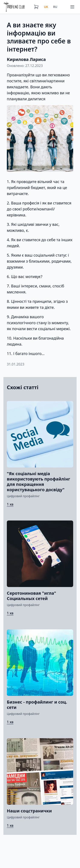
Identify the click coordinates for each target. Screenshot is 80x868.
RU (55, 7)
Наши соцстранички (29, 811)
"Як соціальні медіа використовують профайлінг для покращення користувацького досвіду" (39, 482)
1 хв (10, 504)
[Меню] (72, 7)
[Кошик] (36, 7)
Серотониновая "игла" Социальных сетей (31, 596)
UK (46, 7)
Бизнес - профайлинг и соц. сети (37, 705)
